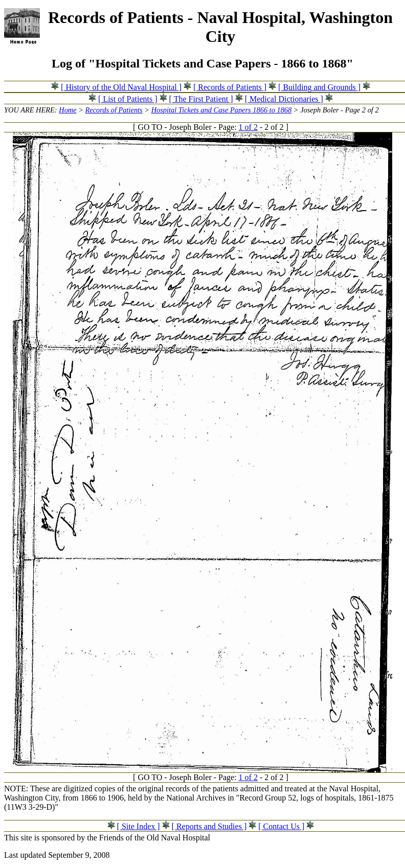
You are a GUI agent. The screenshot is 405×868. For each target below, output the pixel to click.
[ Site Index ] (139, 826)
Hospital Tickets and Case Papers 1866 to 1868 (222, 110)
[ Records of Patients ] (230, 87)
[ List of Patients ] (128, 99)
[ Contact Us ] (281, 826)
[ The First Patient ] (201, 99)
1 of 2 (248, 127)
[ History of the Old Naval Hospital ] (121, 87)
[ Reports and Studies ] (209, 826)
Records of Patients (114, 110)
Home (67, 110)
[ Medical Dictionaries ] (284, 99)
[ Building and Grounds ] (319, 87)
